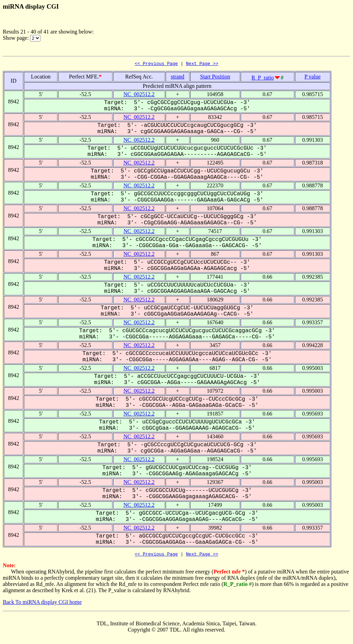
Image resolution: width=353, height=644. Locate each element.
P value (312, 78)
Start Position (215, 78)
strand (178, 78)
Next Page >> (202, 64)
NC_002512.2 (139, 95)
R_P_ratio (263, 79)
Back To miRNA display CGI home (42, 604)
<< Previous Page (156, 64)
